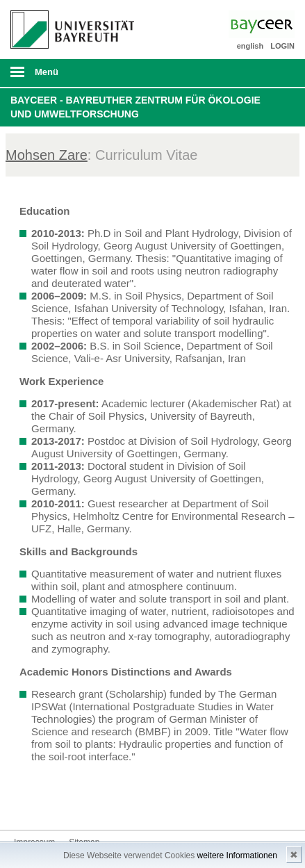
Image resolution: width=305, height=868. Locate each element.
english (250, 46)
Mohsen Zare (47, 155)
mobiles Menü (67, 76)
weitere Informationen (237, 855)
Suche (267, 73)
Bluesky (25, 804)
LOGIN (282, 46)
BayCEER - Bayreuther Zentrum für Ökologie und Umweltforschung (135, 107)
